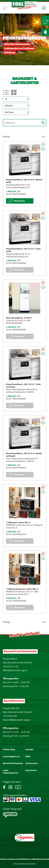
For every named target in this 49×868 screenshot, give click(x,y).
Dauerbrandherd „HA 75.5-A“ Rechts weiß (24, 181)
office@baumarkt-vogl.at (15, 670)
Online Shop (9, 749)
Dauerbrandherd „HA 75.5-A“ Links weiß (23, 250)
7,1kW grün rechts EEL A (18, 522)
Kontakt (29, 749)
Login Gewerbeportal (10, 771)
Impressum (31, 770)
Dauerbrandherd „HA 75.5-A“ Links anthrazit (23, 385)
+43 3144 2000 (10, 716)
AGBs (28, 756)
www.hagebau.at (11, 756)
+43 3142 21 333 (11, 666)
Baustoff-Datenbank (13, 763)
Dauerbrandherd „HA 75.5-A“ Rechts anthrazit (24, 455)
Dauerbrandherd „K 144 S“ (19, 318)
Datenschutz (32, 763)
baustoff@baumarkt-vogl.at (17, 720)
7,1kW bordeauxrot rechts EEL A (22, 589)
